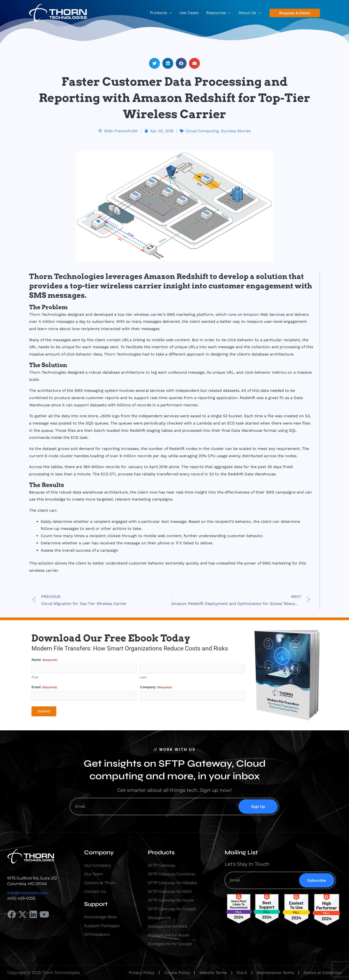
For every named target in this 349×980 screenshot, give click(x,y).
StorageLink (159, 918)
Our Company (98, 865)
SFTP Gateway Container (172, 874)
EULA (242, 973)
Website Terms (213, 973)
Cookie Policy (177, 973)
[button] (295, 13)
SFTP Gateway (162, 865)
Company (156, 687)
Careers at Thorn (100, 883)
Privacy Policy (142, 973)
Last (143, 677)
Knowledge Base (100, 917)
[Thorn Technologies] (58, 12)
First (35, 677)
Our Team (94, 874)
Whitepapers (97, 934)
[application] (169, 13)
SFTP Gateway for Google (172, 909)
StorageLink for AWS (168, 926)
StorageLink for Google (170, 944)
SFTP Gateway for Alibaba (172, 883)
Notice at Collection (323, 973)
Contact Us (95, 891)
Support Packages (102, 926)
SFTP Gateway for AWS (170, 891)
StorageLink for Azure (169, 935)
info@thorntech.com (28, 893)
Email (44, 687)
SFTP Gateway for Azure (171, 900)
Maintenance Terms (275, 973)
